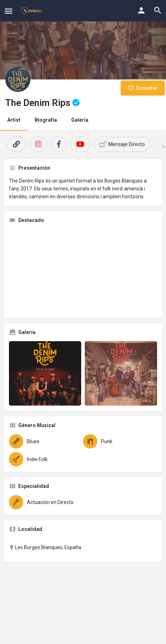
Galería (80, 120)
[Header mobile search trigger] (158, 10)
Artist (14, 120)
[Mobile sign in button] (141, 10)
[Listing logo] (18, 79)
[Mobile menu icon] (9, 11)
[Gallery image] (45, 373)
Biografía (46, 120)
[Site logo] (32, 11)
